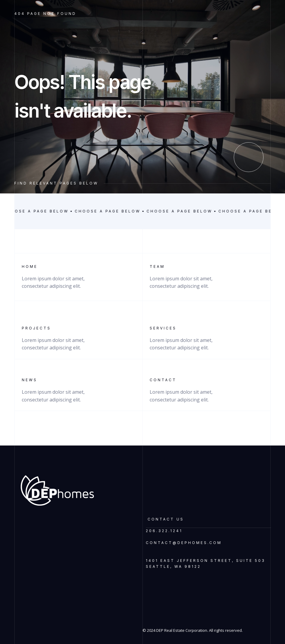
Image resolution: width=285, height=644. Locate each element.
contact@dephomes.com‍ (184, 543)
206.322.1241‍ (164, 531)
